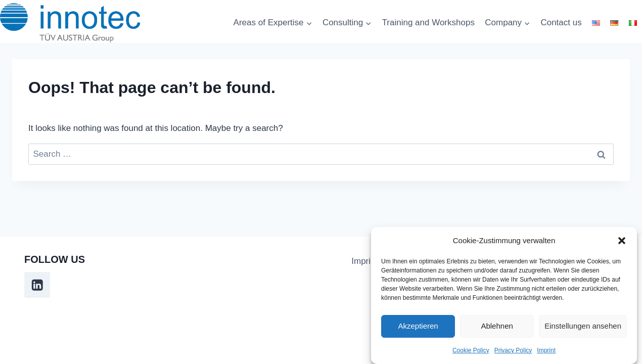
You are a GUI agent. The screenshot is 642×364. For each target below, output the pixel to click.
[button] (622, 241)
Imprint (546, 351)
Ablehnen (497, 326)
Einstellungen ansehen (583, 326)
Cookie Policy (471, 351)
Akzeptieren (418, 326)
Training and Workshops (428, 22)
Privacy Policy (513, 351)
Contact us (561, 22)
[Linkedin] (37, 285)
